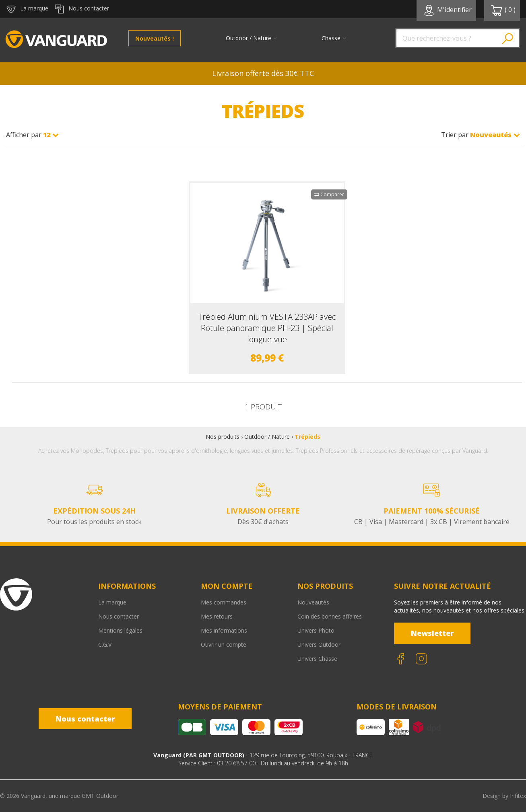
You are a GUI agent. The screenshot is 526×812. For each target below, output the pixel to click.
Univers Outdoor (319, 644)
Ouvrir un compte (224, 644)
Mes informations (224, 630)
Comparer (329, 194)
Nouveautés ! (155, 38)
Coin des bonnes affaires (330, 616)
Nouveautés (313, 602)
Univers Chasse (317, 659)
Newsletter (432, 633)
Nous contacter (119, 616)
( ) (503, 10)
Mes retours (217, 616)
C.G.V (105, 644)
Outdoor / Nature (267, 437)
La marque (112, 602)
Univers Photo (316, 630)
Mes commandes (224, 602)
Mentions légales (120, 630)
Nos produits (223, 437)
